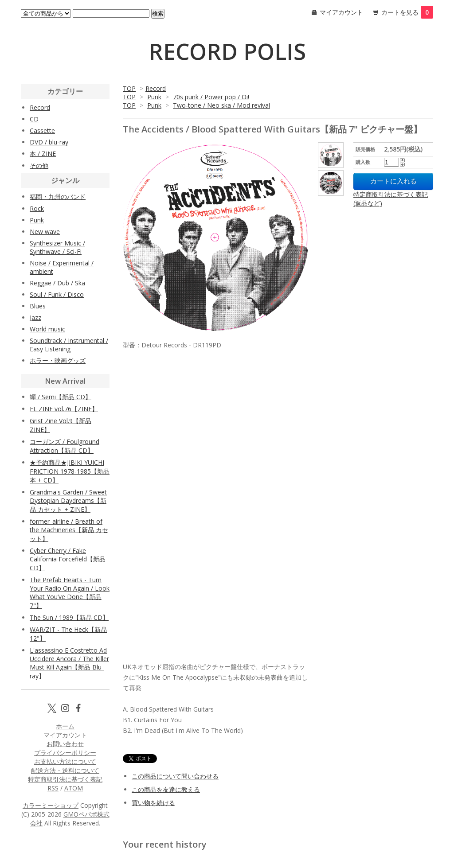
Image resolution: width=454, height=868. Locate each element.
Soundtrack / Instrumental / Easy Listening (69, 345)
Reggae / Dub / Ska (57, 283)
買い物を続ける (153, 803)
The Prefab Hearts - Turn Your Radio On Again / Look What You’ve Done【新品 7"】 (70, 593)
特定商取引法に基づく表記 (65, 779)
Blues (38, 306)
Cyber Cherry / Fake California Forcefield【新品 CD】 (68, 559)
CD (34, 119)
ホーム (65, 726)
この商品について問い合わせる (175, 776)
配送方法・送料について (65, 770)
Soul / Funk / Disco (57, 294)
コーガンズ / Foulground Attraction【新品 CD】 (65, 446)
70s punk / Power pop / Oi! (211, 97)
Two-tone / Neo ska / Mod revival (221, 105)
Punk (154, 97)
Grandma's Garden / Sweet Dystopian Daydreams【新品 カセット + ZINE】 (68, 501)
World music (47, 329)
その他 (39, 165)
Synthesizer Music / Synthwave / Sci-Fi (57, 247)
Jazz (35, 317)
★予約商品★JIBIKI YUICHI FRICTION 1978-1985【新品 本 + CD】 (70, 471)
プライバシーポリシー (65, 753)
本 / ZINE (43, 154)
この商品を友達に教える (166, 789)
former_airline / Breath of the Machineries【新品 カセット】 (69, 530)
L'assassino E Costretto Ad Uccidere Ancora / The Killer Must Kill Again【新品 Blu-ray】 (69, 663)
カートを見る (407, 12)
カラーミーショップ (51, 805)
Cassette (42, 130)
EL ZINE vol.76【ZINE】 (64, 409)
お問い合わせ (65, 744)
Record (156, 88)
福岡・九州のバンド (58, 197)
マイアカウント (341, 12)
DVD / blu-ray (49, 142)
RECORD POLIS (227, 51)
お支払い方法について (65, 761)
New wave (45, 232)
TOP (129, 88)
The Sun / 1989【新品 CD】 (69, 617)
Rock (37, 208)
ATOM (74, 788)
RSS (53, 788)
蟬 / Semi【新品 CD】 (61, 397)
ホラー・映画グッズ (58, 360)
